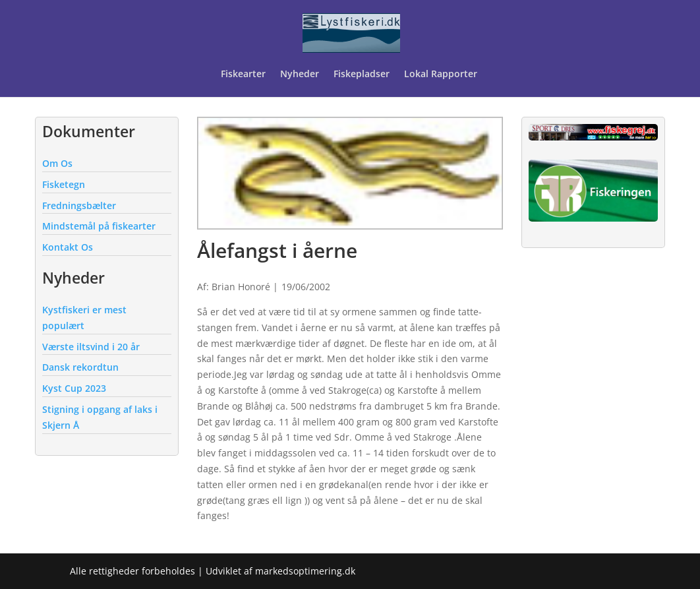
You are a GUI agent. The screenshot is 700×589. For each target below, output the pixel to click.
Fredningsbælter (79, 205)
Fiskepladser (362, 75)
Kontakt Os (68, 247)
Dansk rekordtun (80, 367)
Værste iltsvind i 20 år (91, 347)
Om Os (57, 163)
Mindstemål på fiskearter (99, 226)
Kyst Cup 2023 (74, 388)
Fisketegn (64, 184)
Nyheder (300, 75)
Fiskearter (243, 75)
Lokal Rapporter (442, 75)
